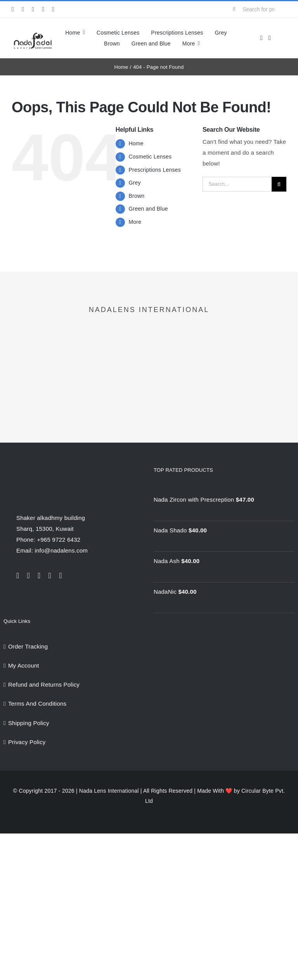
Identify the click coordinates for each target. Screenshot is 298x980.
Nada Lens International (109, 791)
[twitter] (23, 9)
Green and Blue (148, 209)
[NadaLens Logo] (47, 469)
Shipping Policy (29, 723)
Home (136, 143)
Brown (136, 196)
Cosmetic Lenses (150, 157)
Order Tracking (28, 646)
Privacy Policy (27, 742)
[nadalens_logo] (33, 34)
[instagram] (33, 9)
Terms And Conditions (37, 704)
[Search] (234, 9)
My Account (24, 665)
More (135, 222)
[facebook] (13, 9)
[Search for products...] (256, 9)
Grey (134, 183)
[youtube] (43, 9)
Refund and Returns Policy (44, 684)
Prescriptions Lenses (154, 170)
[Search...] (237, 184)
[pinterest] (53, 9)
